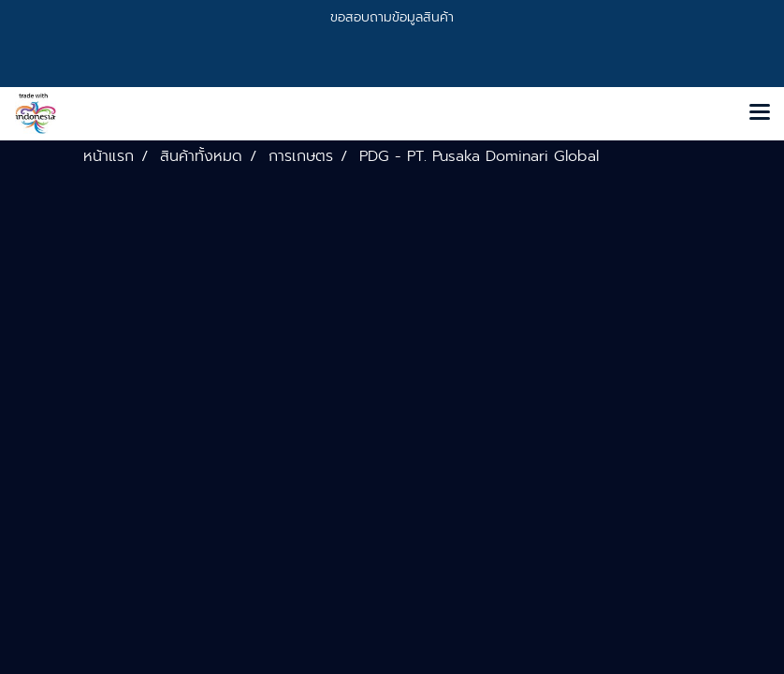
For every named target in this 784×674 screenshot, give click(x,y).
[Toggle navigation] (760, 113)
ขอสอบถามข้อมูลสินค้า (392, 17)
